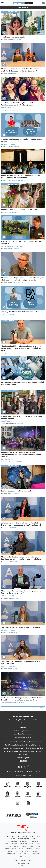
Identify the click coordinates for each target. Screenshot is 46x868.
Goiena (8, 846)
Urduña (21, 423)
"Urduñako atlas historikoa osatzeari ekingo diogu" (21, 627)
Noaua (10, 851)
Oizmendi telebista (22, 851)
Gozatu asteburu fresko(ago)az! (14, 37)
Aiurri (25, 836)
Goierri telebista (20, 846)
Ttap (30, 860)
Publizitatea (29, 772)
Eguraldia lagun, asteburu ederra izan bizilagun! (20, 209)
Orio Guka (35, 851)
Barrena (35, 841)
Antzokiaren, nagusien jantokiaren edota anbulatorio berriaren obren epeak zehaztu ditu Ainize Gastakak (22, 524)
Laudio (14, 74)
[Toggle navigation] (2, 3)
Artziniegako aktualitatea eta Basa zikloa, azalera (20, 312)
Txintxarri (11, 854)
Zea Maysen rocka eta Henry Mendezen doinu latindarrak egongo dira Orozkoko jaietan (19, 104)
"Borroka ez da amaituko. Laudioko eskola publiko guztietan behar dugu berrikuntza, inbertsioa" (20, 70)
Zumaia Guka (34, 854)
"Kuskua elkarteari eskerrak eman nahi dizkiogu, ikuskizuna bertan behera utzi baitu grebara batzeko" (22, 558)
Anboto (12, 839)
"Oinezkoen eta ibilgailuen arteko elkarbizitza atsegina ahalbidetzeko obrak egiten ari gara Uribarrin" (23, 279)
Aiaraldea (19, 40)
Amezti (38, 836)
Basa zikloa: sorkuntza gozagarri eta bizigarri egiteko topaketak (22, 242)
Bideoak (23, 7)
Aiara (17, 353)
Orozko (18, 110)
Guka (38, 846)
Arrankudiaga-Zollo (19, 180)
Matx (16, 860)
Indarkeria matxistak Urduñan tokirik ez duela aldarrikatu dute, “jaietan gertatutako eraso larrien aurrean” (21, 455)
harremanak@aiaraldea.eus (23, 731)
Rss (30, 775)
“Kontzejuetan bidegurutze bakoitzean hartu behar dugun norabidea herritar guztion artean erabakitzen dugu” (22, 348)
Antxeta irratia (23, 839)
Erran (15, 844)
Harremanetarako (21, 775)
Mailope (38, 849)
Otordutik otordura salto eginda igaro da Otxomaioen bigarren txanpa (22, 417)
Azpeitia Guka (12, 841)
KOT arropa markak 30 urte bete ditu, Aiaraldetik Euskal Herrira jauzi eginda (23, 383)
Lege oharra (19, 772)
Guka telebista (11, 849)
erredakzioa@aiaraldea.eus (23, 734)
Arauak (38, 772)
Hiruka (21, 849)
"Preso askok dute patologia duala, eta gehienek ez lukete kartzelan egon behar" (21, 592)
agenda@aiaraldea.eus (23, 737)
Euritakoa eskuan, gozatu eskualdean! (16, 491)
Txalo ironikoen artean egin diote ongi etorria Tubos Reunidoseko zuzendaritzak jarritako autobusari (22, 699)
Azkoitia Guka (25, 841)
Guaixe (31, 846)
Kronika (29, 849)
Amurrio (15, 562)
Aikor (18, 836)
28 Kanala (23, 856)
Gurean (23, 860)
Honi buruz (9, 772)
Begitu (7, 844)
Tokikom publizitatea (23, 863)
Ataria (34, 839)
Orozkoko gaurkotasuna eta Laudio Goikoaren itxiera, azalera (22, 140)
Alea (31, 836)
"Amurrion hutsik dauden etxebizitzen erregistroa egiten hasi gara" (21, 662)
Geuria (39, 844)
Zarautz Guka (22, 854)
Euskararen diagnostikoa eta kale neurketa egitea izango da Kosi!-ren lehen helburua (20, 177)
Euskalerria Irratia (27, 844)
